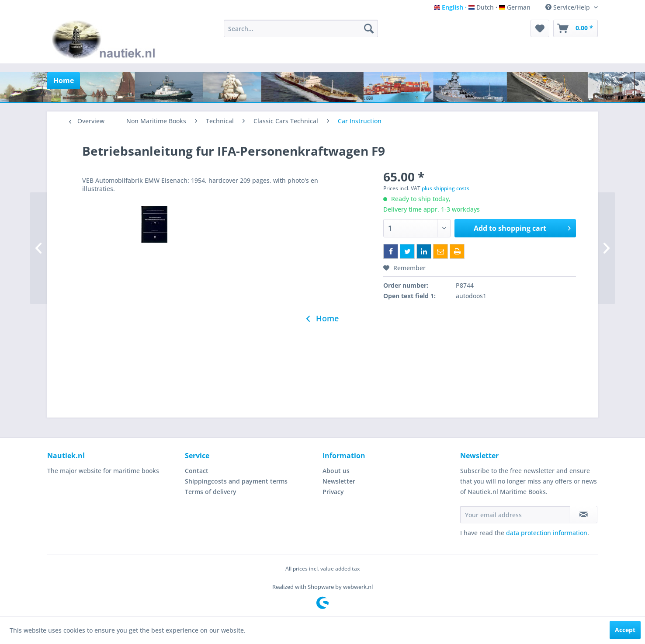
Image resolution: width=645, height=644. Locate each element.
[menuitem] (301, 28)
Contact (197, 471)
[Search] (369, 28)
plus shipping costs (446, 188)
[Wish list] (540, 28)
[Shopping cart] (576, 28)
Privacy (333, 492)
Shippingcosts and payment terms (236, 481)
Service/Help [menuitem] (569, 7)
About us (336, 471)
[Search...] (301, 28)
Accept (625, 630)
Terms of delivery (211, 492)
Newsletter (339, 481)
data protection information (547, 533)
